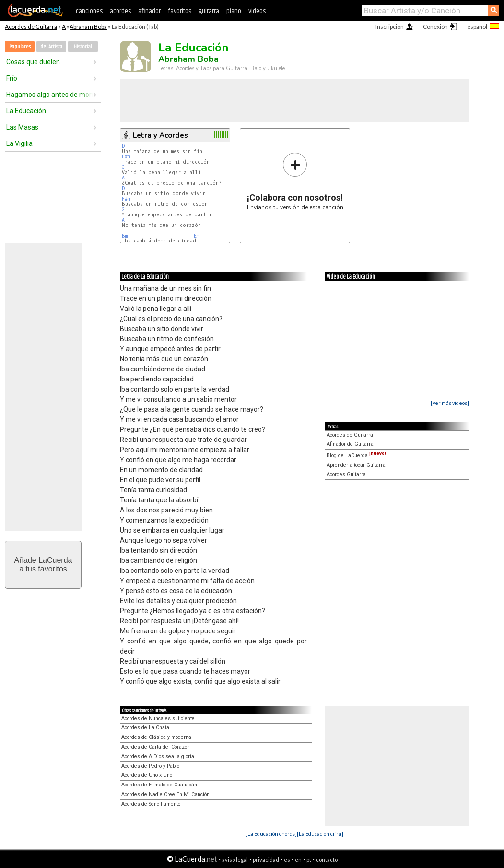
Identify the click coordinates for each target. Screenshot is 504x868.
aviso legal (235, 860)
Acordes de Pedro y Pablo (150, 766)
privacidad (266, 860)
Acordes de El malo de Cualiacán (159, 785)
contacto (327, 860)
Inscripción (390, 27)
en (298, 860)
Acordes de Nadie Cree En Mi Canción (165, 794)
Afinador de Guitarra (350, 444)
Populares (20, 47)
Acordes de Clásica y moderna (156, 737)
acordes (120, 11)
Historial (83, 47)
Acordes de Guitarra (31, 27)
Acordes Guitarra (346, 474)
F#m (126, 157)
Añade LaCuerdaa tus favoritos (43, 565)
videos (257, 11)
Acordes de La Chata (145, 728)
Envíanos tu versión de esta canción (295, 181)
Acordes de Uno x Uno (147, 775)
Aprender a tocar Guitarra (356, 465)
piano (234, 11)
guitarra (209, 11)
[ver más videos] (450, 403)
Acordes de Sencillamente (151, 804)
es (287, 860)
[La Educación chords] (271, 834)
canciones (89, 11)
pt (309, 860)
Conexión (435, 27)
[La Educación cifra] (320, 834)
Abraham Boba (88, 27)
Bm (125, 236)
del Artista (51, 47)
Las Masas (22, 127)
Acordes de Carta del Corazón (156, 747)
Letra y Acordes (160, 135)
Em (196, 236)
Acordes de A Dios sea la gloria (158, 756)
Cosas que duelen (33, 62)
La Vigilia (19, 143)
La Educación (26, 111)
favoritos (180, 11)
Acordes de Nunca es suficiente (158, 719)
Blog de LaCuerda (356, 456)
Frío (12, 78)
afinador (149, 11)
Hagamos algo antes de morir (49, 95)
